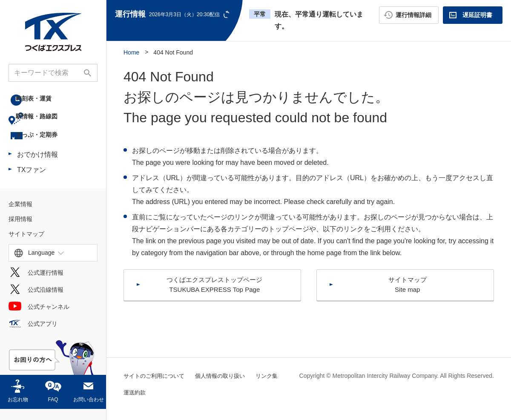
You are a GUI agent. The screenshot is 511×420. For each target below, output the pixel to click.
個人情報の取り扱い (227, 376)
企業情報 (20, 215)
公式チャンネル (49, 318)
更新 (227, 14)
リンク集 (135, 392)
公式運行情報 (46, 284)
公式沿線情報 (46, 301)
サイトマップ (26, 245)
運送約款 (170, 392)
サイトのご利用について (156, 376)
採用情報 (20, 230)
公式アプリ (43, 335)
